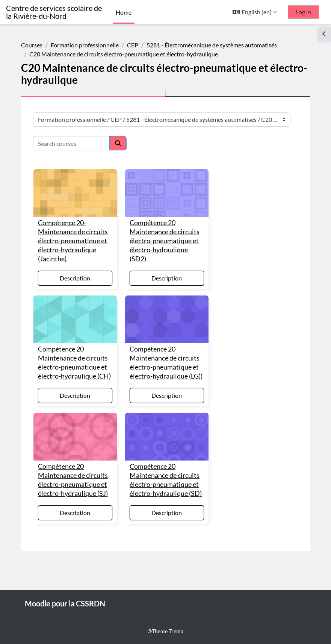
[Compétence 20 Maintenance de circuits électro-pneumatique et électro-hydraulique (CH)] (75, 319)
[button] (255, 12)
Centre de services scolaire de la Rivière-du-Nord (54, 12)
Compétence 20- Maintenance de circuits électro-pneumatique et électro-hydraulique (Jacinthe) (73, 241)
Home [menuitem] (124, 12)
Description (75, 278)
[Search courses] (71, 143)
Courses (32, 45)
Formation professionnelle (85, 45)
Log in (303, 12)
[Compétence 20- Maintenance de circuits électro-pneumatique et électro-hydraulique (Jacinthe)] (75, 193)
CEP (133, 45)
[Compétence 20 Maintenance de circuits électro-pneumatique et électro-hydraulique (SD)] (167, 437)
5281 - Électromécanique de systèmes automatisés (212, 45)
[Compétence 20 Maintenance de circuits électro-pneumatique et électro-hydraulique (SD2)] (167, 193)
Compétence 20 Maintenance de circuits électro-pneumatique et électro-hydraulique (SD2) (165, 241)
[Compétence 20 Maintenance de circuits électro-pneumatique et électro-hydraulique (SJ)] (75, 437)
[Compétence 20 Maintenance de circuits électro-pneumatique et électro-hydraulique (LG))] (167, 319)
